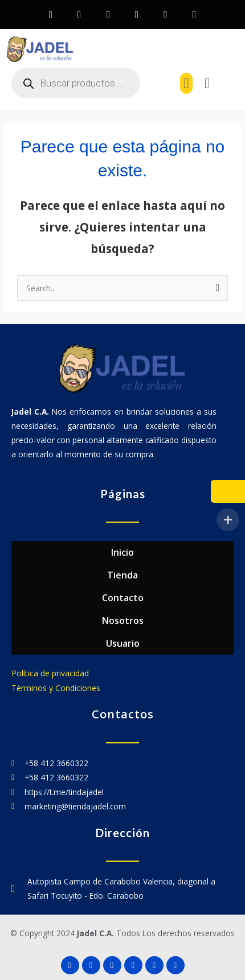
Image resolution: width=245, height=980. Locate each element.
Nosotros (123, 621)
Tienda (122, 575)
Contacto (123, 598)
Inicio (122, 552)
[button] (186, 84)
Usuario (123, 643)
